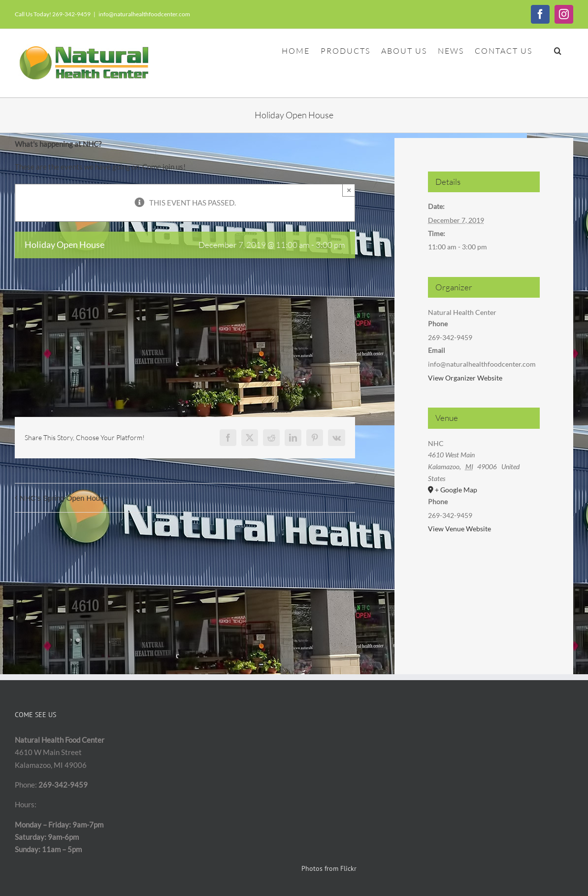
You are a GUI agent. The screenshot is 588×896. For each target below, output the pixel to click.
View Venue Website (459, 529)
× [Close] (349, 190)
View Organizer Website (465, 378)
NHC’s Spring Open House (64, 498)
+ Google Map (456, 490)
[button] (558, 50)
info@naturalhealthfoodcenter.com (144, 14)
